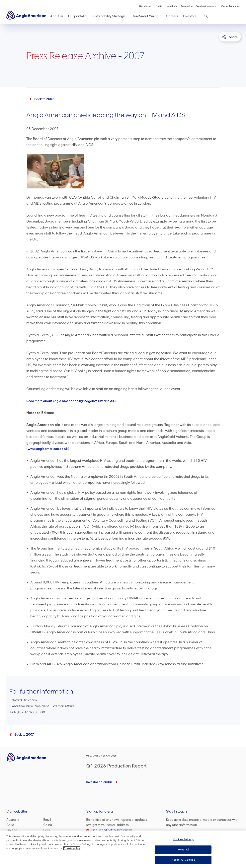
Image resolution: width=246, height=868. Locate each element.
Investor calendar (99, 782)
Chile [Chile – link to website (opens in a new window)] (10, 825)
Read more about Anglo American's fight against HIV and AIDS (72, 401)
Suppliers (172, 6)
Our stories (145, 6)
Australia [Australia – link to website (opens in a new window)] (13, 820)
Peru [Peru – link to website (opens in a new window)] (46, 830)
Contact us (187, 6)
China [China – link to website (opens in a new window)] (48, 825)
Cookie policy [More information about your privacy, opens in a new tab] (72, 848)
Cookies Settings (183, 839)
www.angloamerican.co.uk (48, 449)
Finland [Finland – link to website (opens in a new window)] (12, 830)
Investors (190, 16)
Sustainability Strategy (108, 16)
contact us (224, 820)
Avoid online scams (206, 6)
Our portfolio (77, 16)
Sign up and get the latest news (109, 830)
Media (159, 6)
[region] (123, 849)
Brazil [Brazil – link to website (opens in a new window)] (47, 820)
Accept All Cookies (183, 860)
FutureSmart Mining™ (146, 16)
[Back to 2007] (40, 99)
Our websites (230, 6)
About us (57, 16)
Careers (172, 16)
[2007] (20, 734)
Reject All (183, 850)
